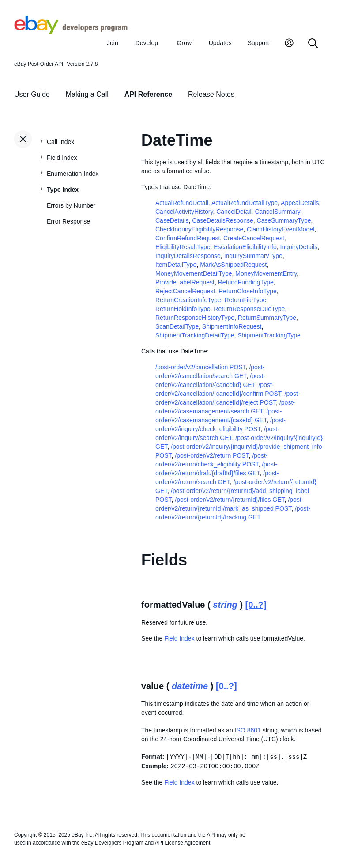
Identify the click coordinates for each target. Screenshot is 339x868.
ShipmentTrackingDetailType (195, 335)
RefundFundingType (246, 282)
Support (258, 43)
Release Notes (211, 94)
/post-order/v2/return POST (212, 455)
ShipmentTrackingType (269, 335)
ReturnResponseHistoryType (195, 318)
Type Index (63, 190)
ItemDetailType (176, 265)
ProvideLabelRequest (185, 282)
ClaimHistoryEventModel (281, 229)
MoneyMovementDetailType (194, 273)
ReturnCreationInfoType (188, 300)
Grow (184, 43)
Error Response (68, 221)
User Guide (32, 94)
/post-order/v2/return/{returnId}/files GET (230, 500)
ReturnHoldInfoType (183, 309)
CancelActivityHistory (184, 212)
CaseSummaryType (284, 220)
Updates (220, 43)
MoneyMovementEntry (266, 273)
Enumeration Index (73, 174)
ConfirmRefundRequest (188, 238)
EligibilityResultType (183, 247)
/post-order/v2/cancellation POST (201, 367)
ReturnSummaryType (267, 318)
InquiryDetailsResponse (188, 256)
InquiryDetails (299, 247)
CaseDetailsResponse (223, 220)
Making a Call (87, 94)
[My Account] (289, 44)
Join (113, 43)
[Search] (313, 44)
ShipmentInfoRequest (232, 326)
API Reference (149, 94)
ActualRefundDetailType (245, 203)
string (225, 605)
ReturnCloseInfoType (248, 291)
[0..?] (256, 605)
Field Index (62, 158)
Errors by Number (71, 205)
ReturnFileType (245, 300)
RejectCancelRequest (185, 291)
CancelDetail (234, 212)
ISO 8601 (248, 730)
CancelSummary (277, 212)
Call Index (60, 142)
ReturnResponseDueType (249, 309)
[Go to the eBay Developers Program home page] (71, 31)
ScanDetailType (177, 326)
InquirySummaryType (253, 256)
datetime (190, 686)
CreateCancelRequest (254, 238)
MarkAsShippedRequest (233, 265)
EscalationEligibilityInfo (245, 247)
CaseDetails (172, 220)
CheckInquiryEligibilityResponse (199, 229)
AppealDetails (300, 203)
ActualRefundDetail (182, 203)
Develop (147, 43)
